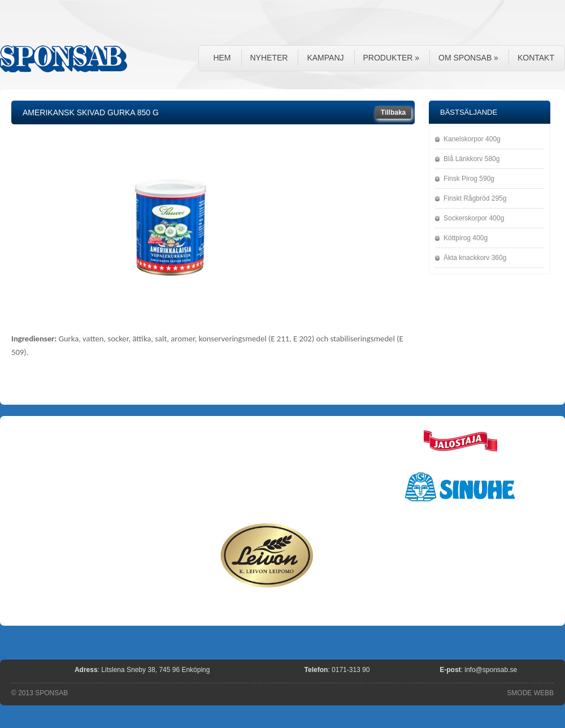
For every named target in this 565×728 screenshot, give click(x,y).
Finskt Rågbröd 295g (475, 198)
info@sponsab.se (491, 670)
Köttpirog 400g (466, 238)
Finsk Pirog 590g (469, 179)
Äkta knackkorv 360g (475, 258)
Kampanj (325, 58)
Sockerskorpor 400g (474, 218)
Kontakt (536, 58)
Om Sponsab (468, 58)
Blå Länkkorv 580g (471, 159)
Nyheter (269, 58)
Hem (222, 58)
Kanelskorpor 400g (472, 139)
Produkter (392, 58)
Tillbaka (393, 112)
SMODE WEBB (530, 693)
